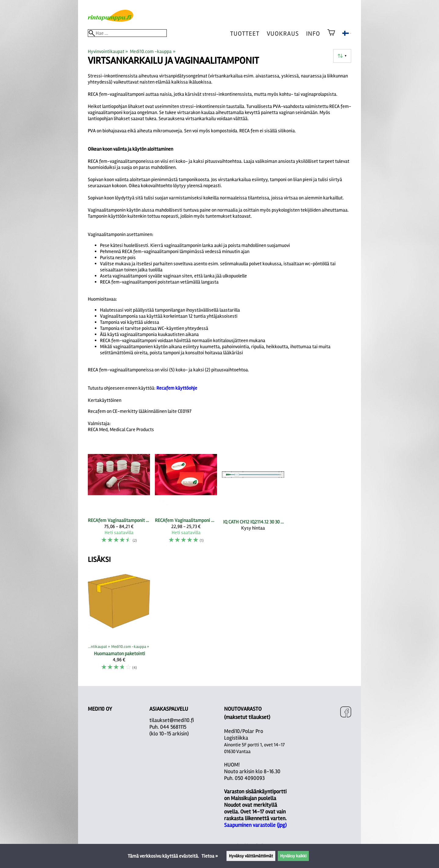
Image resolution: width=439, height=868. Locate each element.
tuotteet (245, 34)
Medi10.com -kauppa (153, 52)
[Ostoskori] (331, 37)
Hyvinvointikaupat (108, 52)
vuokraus (283, 34)
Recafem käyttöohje (177, 388)
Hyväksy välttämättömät (251, 856)
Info (313, 34)
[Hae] (127, 33)
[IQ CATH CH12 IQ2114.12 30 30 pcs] (253, 496)
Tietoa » (210, 856)
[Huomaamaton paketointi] (119, 623)
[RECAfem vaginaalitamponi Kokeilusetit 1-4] (186, 496)
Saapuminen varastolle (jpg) (255, 825)
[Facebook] (346, 713)
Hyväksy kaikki (293, 856)
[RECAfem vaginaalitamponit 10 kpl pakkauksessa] (119, 496)
